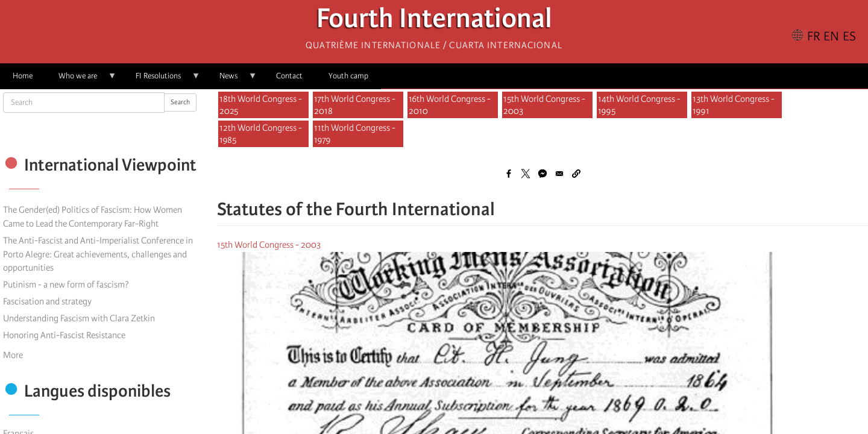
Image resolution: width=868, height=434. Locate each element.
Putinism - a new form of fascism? (66, 285)
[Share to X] (526, 174)
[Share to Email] (559, 174)
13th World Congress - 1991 (734, 105)
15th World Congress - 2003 (544, 105)
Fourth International (434, 21)
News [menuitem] (232, 80)
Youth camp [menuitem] (348, 76)
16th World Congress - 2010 (450, 105)
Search (180, 102)
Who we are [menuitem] (81, 80)
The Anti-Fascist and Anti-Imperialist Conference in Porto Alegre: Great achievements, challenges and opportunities (98, 254)
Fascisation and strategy (47, 301)
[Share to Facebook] (509, 174)
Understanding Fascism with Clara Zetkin (79, 318)
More (13, 355)
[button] (576, 174)
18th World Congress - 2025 (261, 105)
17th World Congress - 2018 (355, 105)
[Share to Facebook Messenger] (542, 174)
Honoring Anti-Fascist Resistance (64, 335)
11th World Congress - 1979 (355, 134)
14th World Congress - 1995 (639, 105)
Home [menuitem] (23, 76)
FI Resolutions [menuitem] (162, 80)
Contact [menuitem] (289, 76)
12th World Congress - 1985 (261, 134)
